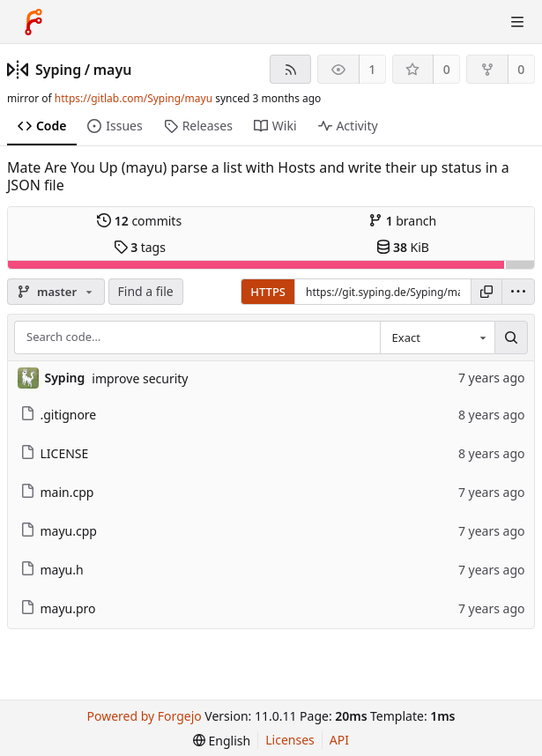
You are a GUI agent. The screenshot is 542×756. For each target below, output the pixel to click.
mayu (113, 70)
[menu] (518, 292)
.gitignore (59, 415)
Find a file (146, 291)
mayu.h (52, 570)
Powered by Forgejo (145, 716)
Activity (348, 126)
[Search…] (511, 337)
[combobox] (437, 337)
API (339, 740)
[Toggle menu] (517, 22)
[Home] (33, 22)
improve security (140, 378)
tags (140, 247)
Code (42, 126)
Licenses (290, 740)
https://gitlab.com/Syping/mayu (134, 98)
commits (139, 221)
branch (402, 221)
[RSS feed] (290, 69)
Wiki (275, 126)
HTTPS (268, 292)
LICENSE (55, 453)
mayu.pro (58, 608)
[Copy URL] (486, 292)
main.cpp (57, 492)
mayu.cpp (59, 531)
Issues (115, 126)
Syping (58, 70)
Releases (198, 126)
